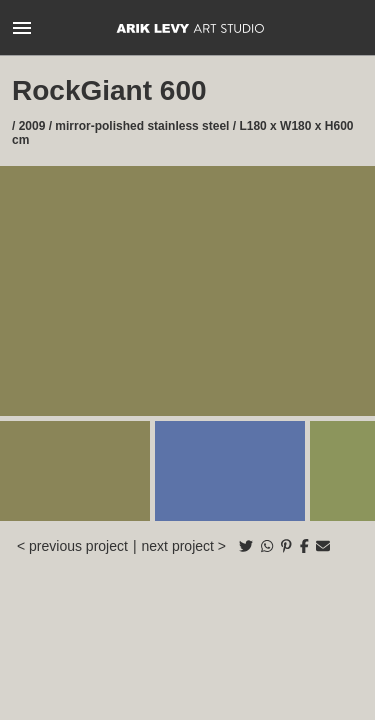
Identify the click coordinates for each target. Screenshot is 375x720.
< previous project (72, 546)
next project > (184, 546)
